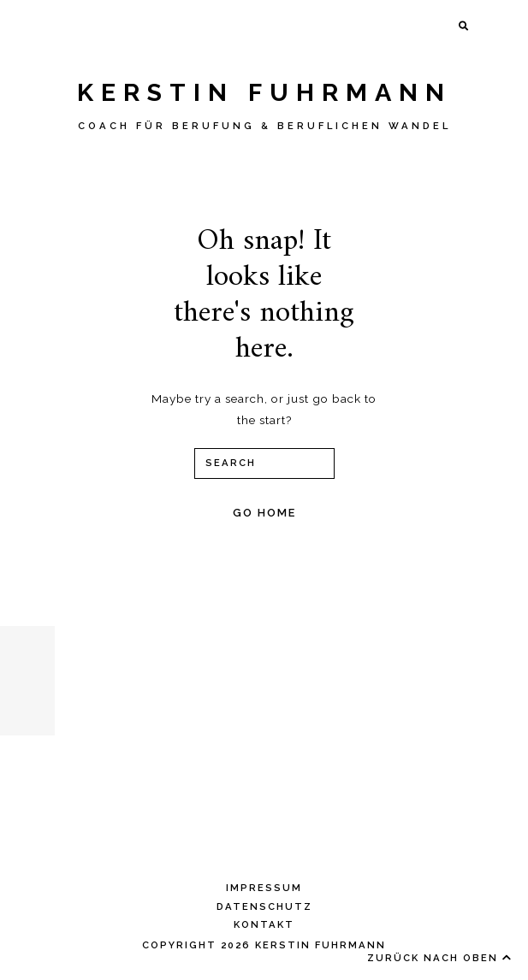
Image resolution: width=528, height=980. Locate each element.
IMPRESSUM (264, 888)
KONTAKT (264, 924)
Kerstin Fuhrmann (264, 92)
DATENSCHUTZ (264, 906)
